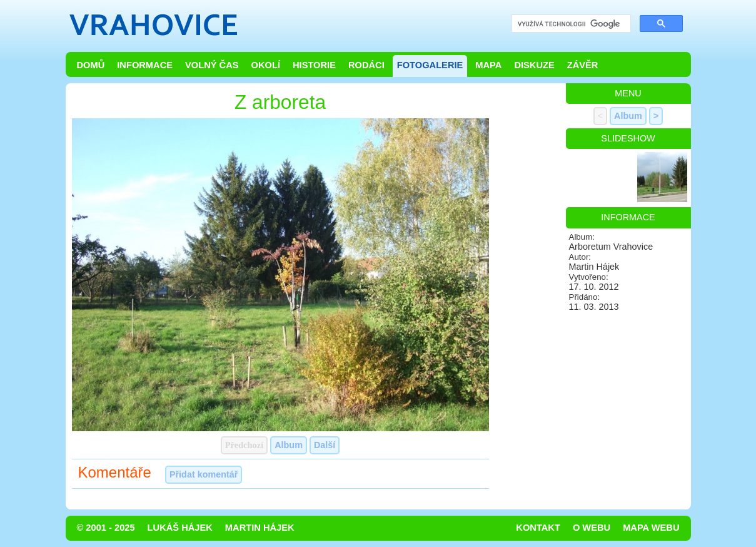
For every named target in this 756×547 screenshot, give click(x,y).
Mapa (488, 65)
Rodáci (366, 65)
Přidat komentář (204, 474)
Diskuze (534, 65)
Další (325, 445)
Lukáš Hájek (180, 528)
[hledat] (570, 24)
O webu (592, 528)
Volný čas (212, 65)
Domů (91, 65)
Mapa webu (651, 528)
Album (289, 445)
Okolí (266, 65)
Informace (145, 65)
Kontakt (538, 528)
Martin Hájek (260, 528)
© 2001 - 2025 (106, 528)
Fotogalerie (430, 65)
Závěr (583, 65)
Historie (314, 65)
